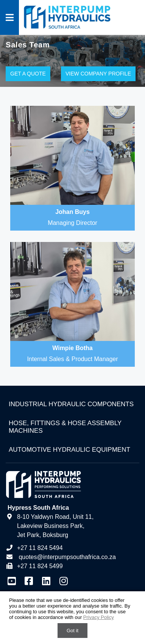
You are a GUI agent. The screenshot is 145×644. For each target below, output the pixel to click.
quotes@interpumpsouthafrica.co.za (66, 557)
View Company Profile (98, 74)
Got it (72, 631)
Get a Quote (28, 74)
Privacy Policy (99, 617)
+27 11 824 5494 (34, 548)
